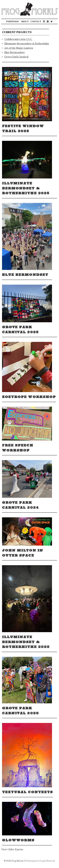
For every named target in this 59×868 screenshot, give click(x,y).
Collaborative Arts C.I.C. (18, 39)
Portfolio (13, 21)
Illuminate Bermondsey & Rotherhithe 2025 (26, 188)
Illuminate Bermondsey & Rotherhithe (27, 44)
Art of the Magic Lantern (19, 48)
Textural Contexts (28, 792)
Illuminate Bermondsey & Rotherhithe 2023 (26, 642)
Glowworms (18, 840)
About (25, 21)
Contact (36, 21)
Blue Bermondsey (15, 52)
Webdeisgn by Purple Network (40, 861)
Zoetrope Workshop (29, 397)
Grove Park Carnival (16, 57)
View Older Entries (12, 849)
